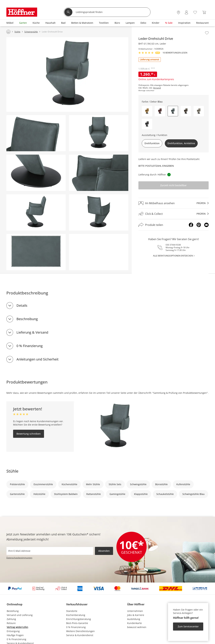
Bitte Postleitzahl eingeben (156, 166)
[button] (147, 111)
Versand (157, 88)
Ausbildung (134, 619)
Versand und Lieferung (20, 615)
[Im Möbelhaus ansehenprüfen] (173, 203)
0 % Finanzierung (30, 346)
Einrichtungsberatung (79, 619)
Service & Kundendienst (80, 635)
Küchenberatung (76, 615)
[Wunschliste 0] (195, 12)
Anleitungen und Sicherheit (38, 359)
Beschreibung (27, 319)
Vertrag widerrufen (17, 627)
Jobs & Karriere (136, 615)
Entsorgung (13, 631)
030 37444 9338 (173, 245)
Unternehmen (135, 611)
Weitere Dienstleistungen (80, 631)
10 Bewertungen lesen (175, 53)
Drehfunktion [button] (152, 143)
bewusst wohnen (137, 627)
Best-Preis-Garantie (77, 623)
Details (22, 305)
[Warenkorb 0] (204, 12)
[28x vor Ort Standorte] (178, 12)
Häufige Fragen (15, 635)
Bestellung (13, 611)
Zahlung (11, 619)
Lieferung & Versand (32, 332)
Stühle (12, 471)
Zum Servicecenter (188, 626)
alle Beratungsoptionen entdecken (173, 256)
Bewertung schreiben (29, 434)
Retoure (11, 623)
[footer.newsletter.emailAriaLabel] (50, 551)
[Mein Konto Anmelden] (186, 12)
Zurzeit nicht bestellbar (173, 185)
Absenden (104, 551)
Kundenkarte (134, 623)
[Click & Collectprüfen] (173, 214)
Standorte (72, 611)
